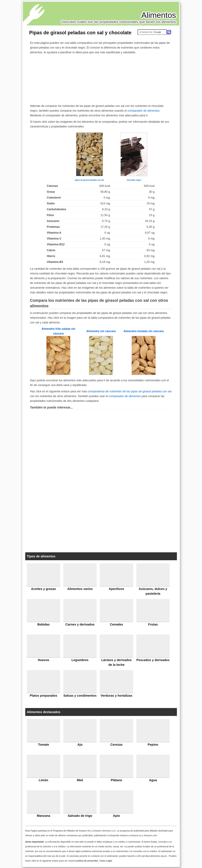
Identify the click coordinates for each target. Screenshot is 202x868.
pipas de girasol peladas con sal (89, 180)
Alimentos (159, 15)
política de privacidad (87, 861)
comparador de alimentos (143, 111)
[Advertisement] (101, 78)
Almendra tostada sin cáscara (144, 331)
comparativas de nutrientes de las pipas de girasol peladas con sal (130, 391)
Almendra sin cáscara (101, 331)
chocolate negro (134, 180)
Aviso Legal (106, 861)
